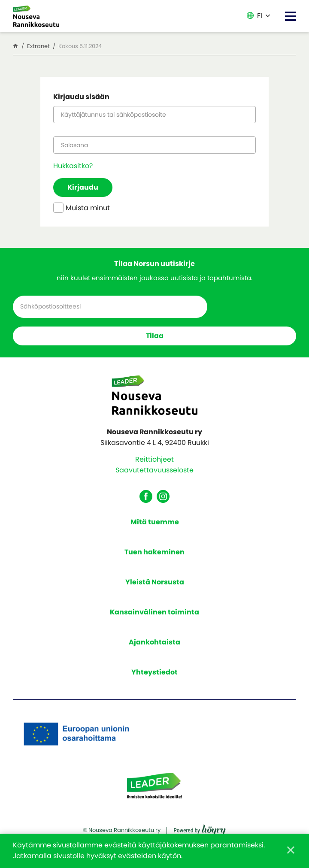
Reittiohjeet (154, 463)
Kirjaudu (84, 189)
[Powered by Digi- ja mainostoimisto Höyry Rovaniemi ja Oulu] (200, 830)
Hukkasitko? (73, 167)
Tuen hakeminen (154, 555)
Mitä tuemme (155, 525)
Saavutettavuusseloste (154, 473)
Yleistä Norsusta (155, 585)
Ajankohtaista (154, 645)
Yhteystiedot (154, 675)
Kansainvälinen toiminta (154, 615)
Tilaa (155, 338)
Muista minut (82, 210)
